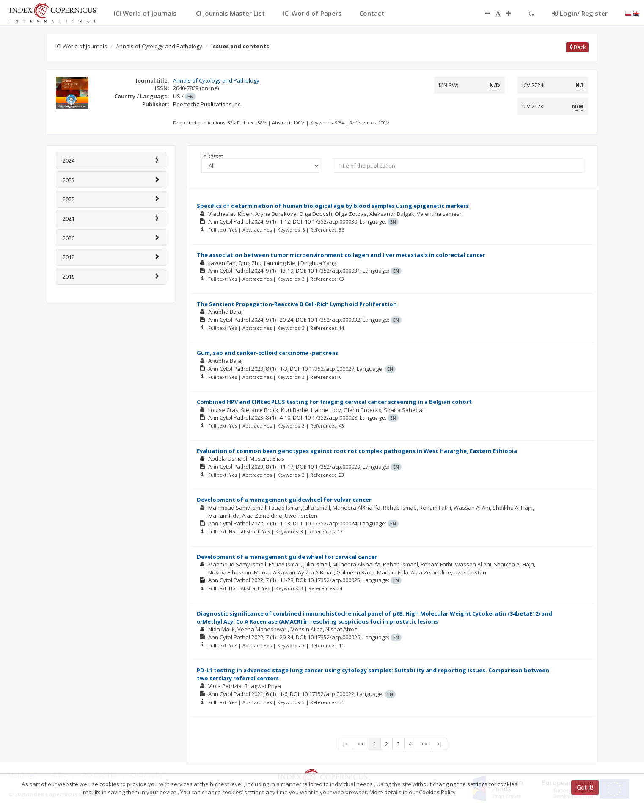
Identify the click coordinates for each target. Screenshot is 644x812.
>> (424, 744)
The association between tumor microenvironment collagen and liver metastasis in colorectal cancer (341, 255)
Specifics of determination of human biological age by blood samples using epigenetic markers (333, 206)
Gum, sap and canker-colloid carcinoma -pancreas (267, 353)
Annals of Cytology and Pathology (159, 46)
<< (361, 744)
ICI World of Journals (81, 46)
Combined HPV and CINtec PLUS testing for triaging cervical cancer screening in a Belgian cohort (334, 402)
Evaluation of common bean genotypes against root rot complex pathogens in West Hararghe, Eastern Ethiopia (357, 451)
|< (345, 744)
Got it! (585, 787)
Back (577, 47)
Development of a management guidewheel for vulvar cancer (284, 500)
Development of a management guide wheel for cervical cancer (287, 557)
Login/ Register (580, 13)
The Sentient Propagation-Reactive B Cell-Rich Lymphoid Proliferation (297, 304)
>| (439, 744)
